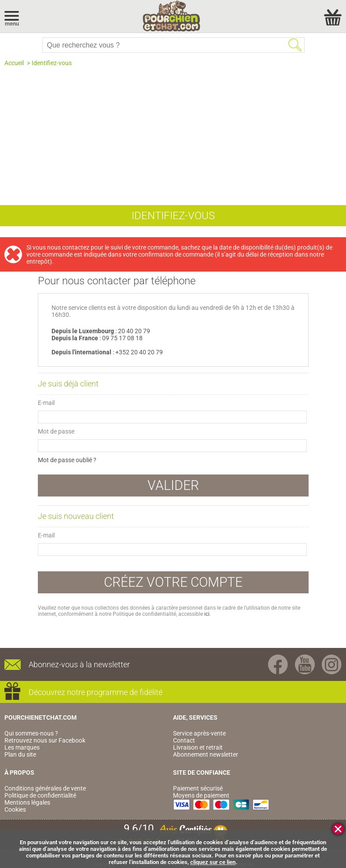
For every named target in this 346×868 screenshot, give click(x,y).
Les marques (22, 747)
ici (207, 614)
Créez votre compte (173, 582)
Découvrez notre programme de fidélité (96, 692)
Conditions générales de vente (45, 788)
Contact (184, 740)
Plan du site (20, 754)
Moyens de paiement (201, 795)
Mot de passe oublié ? (67, 460)
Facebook (278, 664)
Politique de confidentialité (40, 795)
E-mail (46, 403)
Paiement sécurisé (198, 788)
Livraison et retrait (198, 747)
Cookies (15, 809)
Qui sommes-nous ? (31, 733)
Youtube (305, 664)
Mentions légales (27, 802)
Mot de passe (56, 431)
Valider (173, 485)
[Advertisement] (173, 132)
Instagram (332, 664)
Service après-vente (199, 733)
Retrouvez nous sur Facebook (45, 740)
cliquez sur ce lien (213, 862)
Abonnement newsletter (206, 754)
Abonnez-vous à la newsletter (79, 664)
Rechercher (295, 45)
